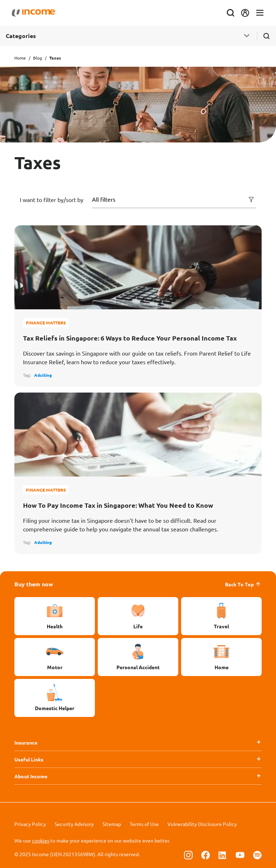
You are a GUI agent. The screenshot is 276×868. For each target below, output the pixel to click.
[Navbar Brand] (36, 13)
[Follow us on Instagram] (188, 855)
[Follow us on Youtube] (240, 855)
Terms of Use (144, 824)
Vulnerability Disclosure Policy (202, 824)
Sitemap (112, 824)
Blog (38, 58)
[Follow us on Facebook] (206, 855)
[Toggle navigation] (257, 13)
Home (20, 58)
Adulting (43, 375)
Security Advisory (74, 824)
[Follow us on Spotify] (257, 855)
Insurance (26, 742)
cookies (41, 840)
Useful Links (29, 759)
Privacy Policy (30, 824)
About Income (31, 776)
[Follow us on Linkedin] (223, 855)
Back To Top (243, 584)
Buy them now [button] (34, 584)
